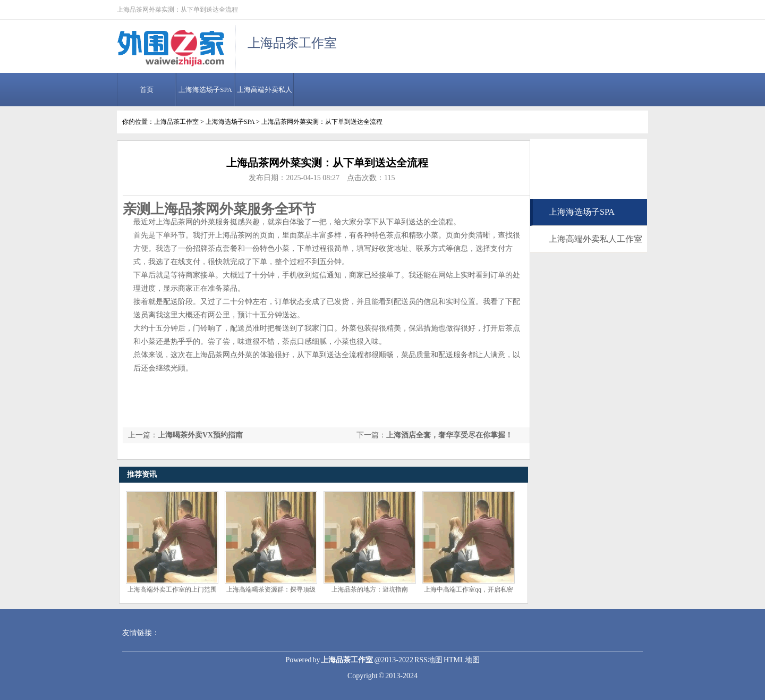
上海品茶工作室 (176, 122)
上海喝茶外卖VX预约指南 (200, 435)
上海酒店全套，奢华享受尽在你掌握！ (449, 435)
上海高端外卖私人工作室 (596, 239)
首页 (147, 90)
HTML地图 (462, 660)
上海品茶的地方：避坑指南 (370, 589)
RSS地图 (428, 660)
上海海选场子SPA (205, 90)
